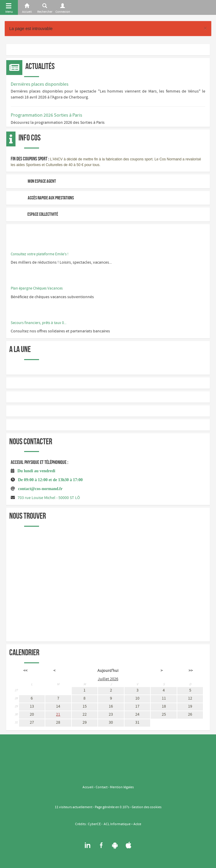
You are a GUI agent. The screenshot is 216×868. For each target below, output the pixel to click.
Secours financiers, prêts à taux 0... (39, 323)
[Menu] (9, 7)
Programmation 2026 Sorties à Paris (46, 115)
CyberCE (94, 824)
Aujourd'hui (108, 671)
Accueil (88, 787)
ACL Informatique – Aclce (122, 824)
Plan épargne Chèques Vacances (37, 288)
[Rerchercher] (45, 7)
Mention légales (122, 787)
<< (25, 671)
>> (191, 671)
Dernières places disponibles (40, 84)
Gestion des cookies (147, 807)
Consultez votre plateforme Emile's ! (40, 254)
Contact (102, 787)
